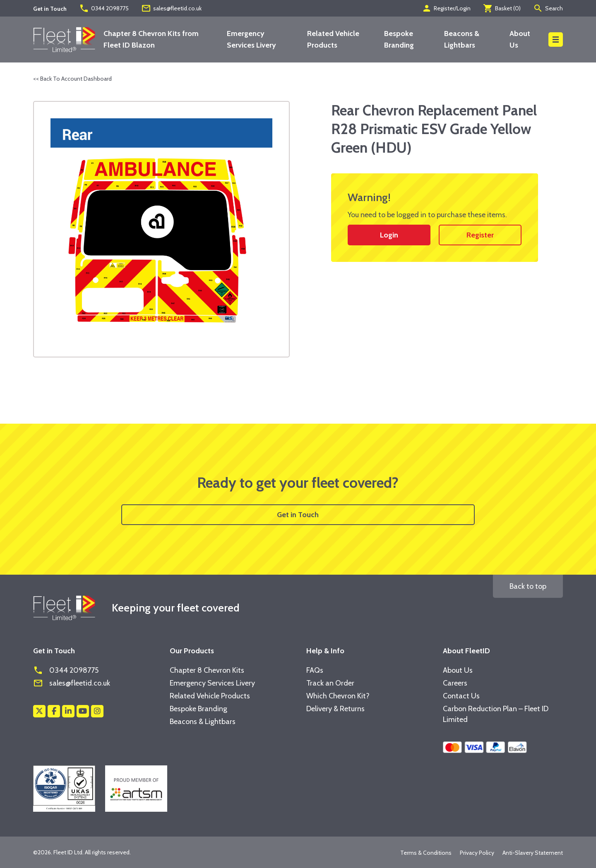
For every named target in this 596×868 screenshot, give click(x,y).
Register (480, 235)
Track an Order (330, 683)
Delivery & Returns (335, 709)
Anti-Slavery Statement (533, 853)
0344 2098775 (104, 8)
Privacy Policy (477, 853)
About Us (458, 670)
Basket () (502, 8)
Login (389, 235)
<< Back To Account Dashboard (72, 79)
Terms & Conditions (426, 853)
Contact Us (461, 696)
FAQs (315, 670)
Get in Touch (298, 515)
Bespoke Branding (198, 709)
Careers (455, 683)
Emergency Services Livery (212, 683)
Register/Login (446, 8)
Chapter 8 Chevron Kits (207, 670)
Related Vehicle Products (210, 696)
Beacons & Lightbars (203, 722)
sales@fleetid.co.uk (171, 8)
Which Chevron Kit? (338, 696)
